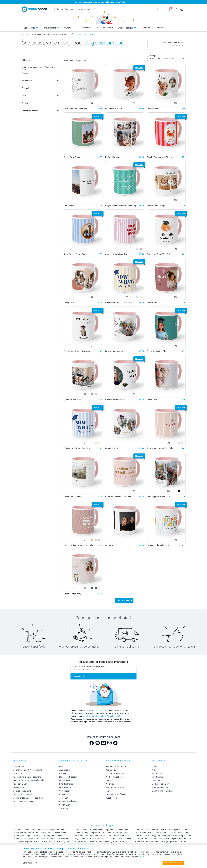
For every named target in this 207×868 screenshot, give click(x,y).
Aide (154, 770)
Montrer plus (124, 601)
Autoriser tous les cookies (173, 863)
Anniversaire (65, 770)
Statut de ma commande (163, 791)
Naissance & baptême (69, 777)
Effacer (25, 73)
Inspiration (146, 28)
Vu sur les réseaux (105, 28)
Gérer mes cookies (32, 863)
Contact (159, 28)
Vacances (64, 808)
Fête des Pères (66, 787)
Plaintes (109, 780)
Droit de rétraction (114, 777)
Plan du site (111, 770)
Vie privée (110, 784)
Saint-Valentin (65, 805)
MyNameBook (19, 787)
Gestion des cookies (115, 787)
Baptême (63, 794)
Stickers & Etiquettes (22, 794)
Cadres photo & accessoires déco (28, 798)
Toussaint (64, 798)
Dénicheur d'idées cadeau (24, 801)
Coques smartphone (22, 791)
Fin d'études (65, 780)
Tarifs (108, 791)
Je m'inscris (79, 676)
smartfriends (157, 777)
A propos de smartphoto (116, 766)
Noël (61, 766)
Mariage (63, 773)
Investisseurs (111, 798)
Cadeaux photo (20, 766)
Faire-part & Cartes (21, 784)
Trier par (153, 56)
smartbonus (157, 773)
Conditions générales (115, 773)
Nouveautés (86, 28)
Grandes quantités (160, 787)
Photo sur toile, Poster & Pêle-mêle (28, 780)
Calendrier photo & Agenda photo (28, 770)
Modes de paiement (160, 784)
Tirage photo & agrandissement (27, 777)
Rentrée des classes (68, 801)
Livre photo (18, 773)
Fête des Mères (66, 784)
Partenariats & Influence (116, 794)
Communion (65, 791)
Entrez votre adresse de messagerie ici (90, 666)
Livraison (156, 780)
